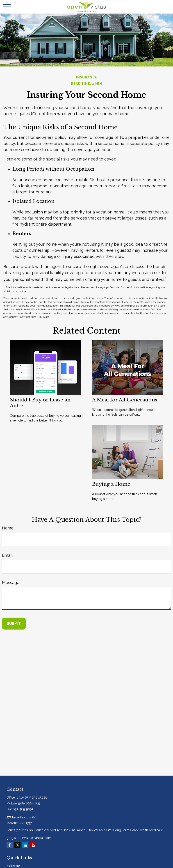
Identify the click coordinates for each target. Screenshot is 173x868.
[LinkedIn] (25, 845)
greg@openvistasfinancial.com (29, 838)
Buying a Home (111, 484)
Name (8, 528)
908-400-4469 (29, 803)
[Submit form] (14, 624)
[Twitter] (17, 845)
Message (11, 583)
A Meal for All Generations (125, 400)
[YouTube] (33, 845)
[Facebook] (10, 845)
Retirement (14, 866)
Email (7, 555)
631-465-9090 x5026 (32, 797)
